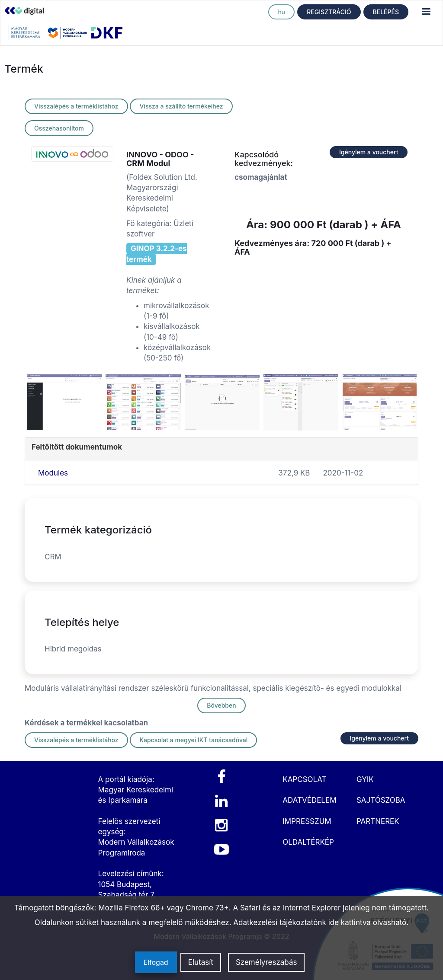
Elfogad (156, 962)
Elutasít (201, 962)
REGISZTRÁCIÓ (329, 12)
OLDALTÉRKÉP (308, 842)
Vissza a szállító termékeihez (181, 106)
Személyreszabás (266, 962)
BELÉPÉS (386, 12)
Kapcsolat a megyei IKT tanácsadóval (193, 740)
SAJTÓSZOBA (381, 800)
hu (281, 12)
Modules (53, 473)
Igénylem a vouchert (369, 152)
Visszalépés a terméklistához (76, 106)
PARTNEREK (378, 821)
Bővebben (221, 705)
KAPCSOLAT (304, 779)
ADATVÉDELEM (309, 800)
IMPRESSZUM (307, 821)
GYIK (365, 779)
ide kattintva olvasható (368, 923)
